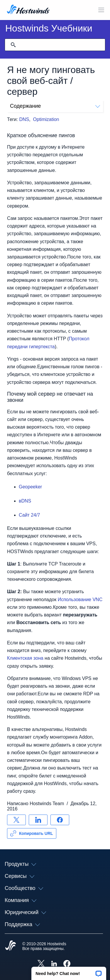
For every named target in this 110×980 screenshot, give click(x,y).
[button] (69, 971)
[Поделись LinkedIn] (38, 820)
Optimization (46, 119)
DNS (24, 119)
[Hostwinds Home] (11, 946)
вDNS (25, 501)
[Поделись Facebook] (60, 820)
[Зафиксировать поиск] (13, 45)
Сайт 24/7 (29, 515)
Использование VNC (80, 600)
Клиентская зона (25, 658)
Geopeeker (30, 487)
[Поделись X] (16, 820)
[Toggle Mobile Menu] (101, 10)
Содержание (55, 106)
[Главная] (28, 10)
